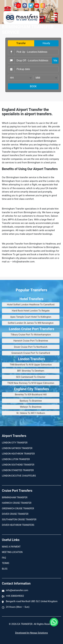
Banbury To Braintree (31, 401)
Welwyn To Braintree (31, 407)
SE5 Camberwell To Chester (31, 377)
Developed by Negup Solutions (31, 633)
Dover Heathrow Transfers (18, 525)
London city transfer (15, 443)
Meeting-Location (12, 552)
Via (55, 60)
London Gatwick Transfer (17, 448)
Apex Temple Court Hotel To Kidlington (31, 317)
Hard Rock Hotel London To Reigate (31, 311)
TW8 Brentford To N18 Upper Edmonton (31, 365)
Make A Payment (11, 547)
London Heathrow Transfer (18, 454)
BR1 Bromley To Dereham (31, 371)
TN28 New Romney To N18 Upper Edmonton (31, 383)
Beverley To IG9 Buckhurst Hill (31, 395)
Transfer (21, 43)
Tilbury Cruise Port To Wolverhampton (31, 335)
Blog (5, 569)
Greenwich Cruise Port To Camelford (31, 353)
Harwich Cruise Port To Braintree (31, 341)
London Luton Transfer (16, 459)
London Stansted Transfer (18, 470)
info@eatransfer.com (17, 590)
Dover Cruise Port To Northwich (31, 347)
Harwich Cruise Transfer (17, 503)
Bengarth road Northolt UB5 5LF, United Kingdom (32, 601)
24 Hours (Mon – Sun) (18, 607)
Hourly (46, 43)
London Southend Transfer (18, 465)
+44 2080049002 (15, 596)
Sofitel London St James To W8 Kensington (31, 323)
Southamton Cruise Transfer (19, 520)
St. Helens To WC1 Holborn (31, 413)
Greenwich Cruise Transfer (18, 508)
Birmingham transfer (15, 497)
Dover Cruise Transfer (15, 514)
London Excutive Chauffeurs (19, 476)
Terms (5, 563)
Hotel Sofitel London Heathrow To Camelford (31, 305)
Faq (4, 558)
